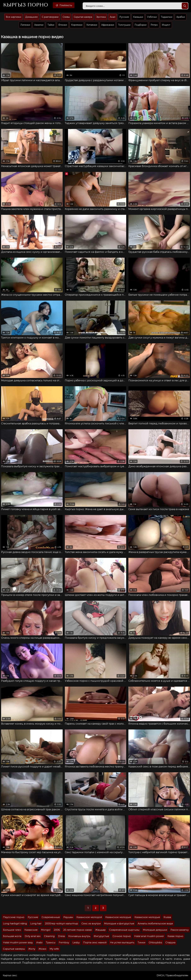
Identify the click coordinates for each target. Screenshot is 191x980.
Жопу (32, 949)
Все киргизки (13, 17)
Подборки (141, 25)
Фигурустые (101, 936)
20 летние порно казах (78, 930)
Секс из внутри (91, 923)
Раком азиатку (180, 930)
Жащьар (100, 930)
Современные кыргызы (124, 930)
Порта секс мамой (95, 942)
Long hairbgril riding (15, 923)
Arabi (39, 942)
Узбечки (152, 17)
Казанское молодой (89, 917)
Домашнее (31, 17)
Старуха (170, 942)
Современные (51, 917)
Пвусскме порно (14, 917)
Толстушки (124, 25)
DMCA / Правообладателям (172, 975)
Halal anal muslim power (149, 936)
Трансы (51, 942)
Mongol (46, 930)
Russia (167, 917)
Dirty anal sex (33, 936)
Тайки (51, 25)
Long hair (36, 923)
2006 (57, 930)
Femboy (64, 942)
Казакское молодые (147, 917)
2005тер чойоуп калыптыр (62, 923)
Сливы (66, 17)
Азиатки (39, 25)
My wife (54, 949)
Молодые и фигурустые (119, 923)
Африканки (108, 25)
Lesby (76, 942)
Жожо (42, 949)
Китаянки (92, 25)
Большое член (12, 930)
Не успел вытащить (122, 942)
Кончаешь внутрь (79, 936)
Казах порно (175, 936)
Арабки (181, 17)
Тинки (141, 942)
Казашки (138, 17)
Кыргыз (26, 5)
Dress (61, 936)
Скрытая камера (83, 17)
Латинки (25, 25)
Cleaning (49, 936)
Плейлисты (64, 5)
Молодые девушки (155, 930)
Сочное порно (122, 936)
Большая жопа (12, 936)
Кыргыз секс (10, 975)
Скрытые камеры (14, 949)
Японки (63, 25)
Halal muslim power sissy (18, 942)
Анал (113, 17)
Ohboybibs (155, 942)
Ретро (154, 25)
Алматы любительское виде (155, 923)
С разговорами (50, 17)
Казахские (31, 930)
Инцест (166, 25)
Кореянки (77, 25)
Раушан (68, 917)
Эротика (101, 17)
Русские (124, 17)
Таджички (167, 17)
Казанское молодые (118, 917)
